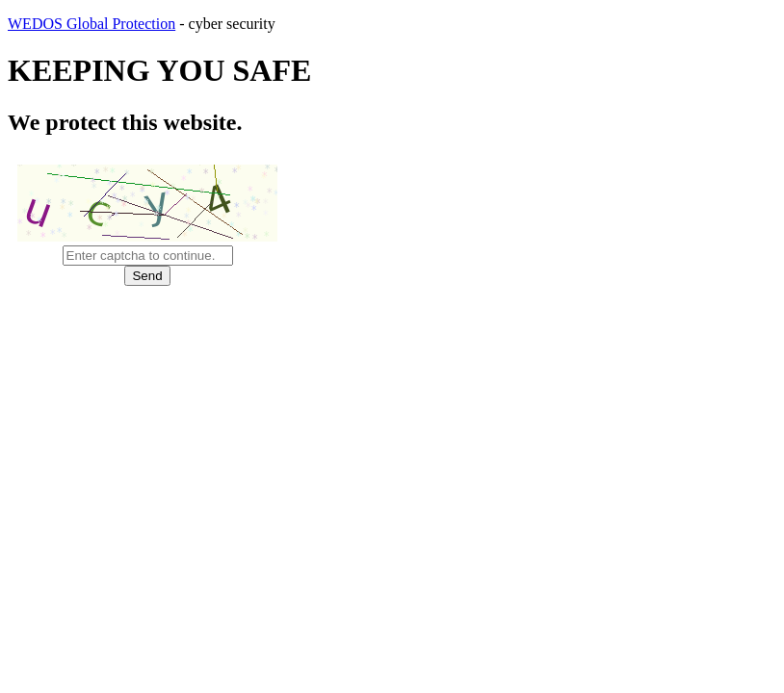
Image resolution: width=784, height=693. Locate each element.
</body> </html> (392, 346)
